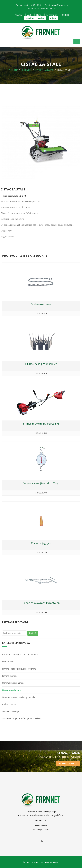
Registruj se (52, 15)
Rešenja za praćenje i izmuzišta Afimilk (20, 654)
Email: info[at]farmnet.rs (56, 5)
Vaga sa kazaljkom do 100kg (41, 483)
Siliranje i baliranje (11, 711)
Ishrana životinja (10, 676)
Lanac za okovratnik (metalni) (41, 603)
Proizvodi (26, 70)
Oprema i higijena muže (13, 683)
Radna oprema (9, 704)
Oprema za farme (44, 70)
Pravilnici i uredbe (35, 18)
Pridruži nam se (68, 763)
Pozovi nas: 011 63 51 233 (28, 5)
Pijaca (53, 18)
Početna (19, 15)
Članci (39, 15)
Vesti (29, 15)
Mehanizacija (8, 662)
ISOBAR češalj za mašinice (41, 364)
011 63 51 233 (69, 757)
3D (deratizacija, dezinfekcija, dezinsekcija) (22, 718)
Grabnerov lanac (41, 304)
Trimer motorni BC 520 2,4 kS (41, 424)
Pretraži (33, 633)
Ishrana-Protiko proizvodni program (19, 669)
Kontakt (65, 15)
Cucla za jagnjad (41, 543)
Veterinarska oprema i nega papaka (19, 697)
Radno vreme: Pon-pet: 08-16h (42, 9)
